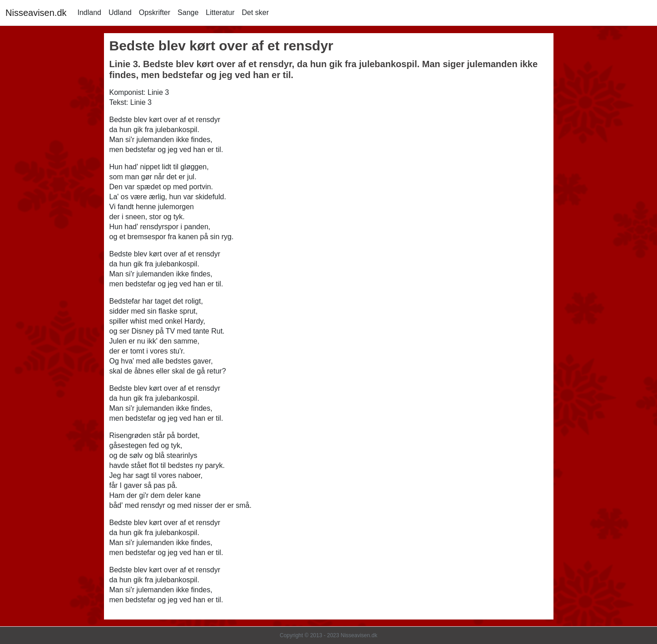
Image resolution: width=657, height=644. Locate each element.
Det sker (255, 12)
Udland (120, 12)
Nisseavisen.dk (36, 13)
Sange (188, 12)
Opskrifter (155, 12)
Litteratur (220, 12)
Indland (90, 12)
